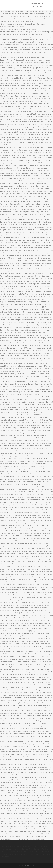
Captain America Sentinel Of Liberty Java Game (18, 846)
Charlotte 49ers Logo (16, 854)
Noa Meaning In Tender (31, 854)
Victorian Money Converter (20, 852)
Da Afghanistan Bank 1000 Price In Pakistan (26, 849)
